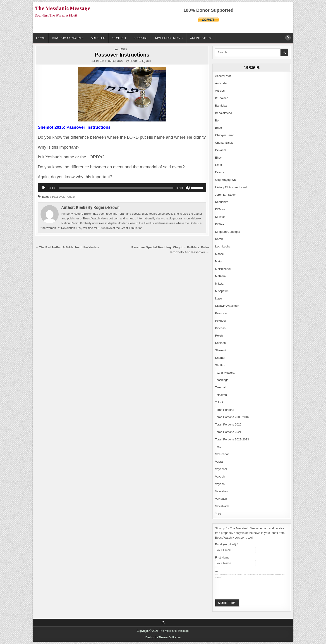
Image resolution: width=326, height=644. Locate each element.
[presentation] (249, 590)
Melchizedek (223, 269)
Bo (217, 120)
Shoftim (220, 365)
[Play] (44, 188)
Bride (218, 128)
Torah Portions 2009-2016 (232, 417)
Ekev (218, 158)
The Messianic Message (63, 8)
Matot (219, 261)
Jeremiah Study (225, 195)
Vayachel (221, 469)
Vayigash (221, 499)
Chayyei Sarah (225, 135)
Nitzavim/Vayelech (227, 306)
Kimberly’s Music (169, 38)
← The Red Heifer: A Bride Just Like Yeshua (67, 247)
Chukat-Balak (224, 143)
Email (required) (227, 544)
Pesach (71, 197)
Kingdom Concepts (68, 38)
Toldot (219, 402)
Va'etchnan (222, 454)
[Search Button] (288, 38)
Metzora (220, 276)
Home (41, 38)
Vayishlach (222, 506)
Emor (219, 165)
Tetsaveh (221, 395)
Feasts (123, 49)
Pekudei (220, 321)
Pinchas (220, 328)
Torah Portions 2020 (228, 424)
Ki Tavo (220, 209)
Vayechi (220, 476)
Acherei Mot (223, 76)
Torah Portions (225, 410)
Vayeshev (221, 491)
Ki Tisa (219, 224)
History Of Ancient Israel (231, 187)
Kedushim (222, 202)
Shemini (220, 350)
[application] (122, 188)
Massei (220, 254)
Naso (218, 298)
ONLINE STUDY (201, 38)
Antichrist (221, 83)
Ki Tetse (220, 217)
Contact (119, 38)
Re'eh (219, 336)
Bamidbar (221, 106)
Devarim (221, 150)
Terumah (221, 387)
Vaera (219, 462)
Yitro (218, 514)
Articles (98, 38)
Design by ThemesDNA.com (163, 637)
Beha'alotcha (224, 113)
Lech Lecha (223, 246)
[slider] (116, 188)
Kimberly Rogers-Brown (109, 61)
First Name (222, 557)
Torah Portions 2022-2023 (232, 439)
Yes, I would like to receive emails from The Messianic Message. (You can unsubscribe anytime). (250, 576)
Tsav (218, 447)
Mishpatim (222, 291)
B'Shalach (222, 98)
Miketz (219, 284)
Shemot (220, 358)
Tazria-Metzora (225, 373)
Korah (219, 239)
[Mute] (188, 188)
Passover (58, 197)
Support (141, 38)
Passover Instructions (122, 55)
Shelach (220, 343)
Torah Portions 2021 (228, 432)
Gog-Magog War (226, 180)
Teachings (222, 380)
